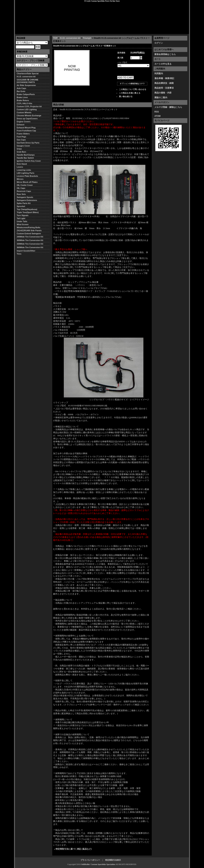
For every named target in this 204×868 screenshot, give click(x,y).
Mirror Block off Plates (27, 182)
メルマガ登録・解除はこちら (168, 107)
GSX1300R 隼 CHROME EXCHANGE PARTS (28, 81)
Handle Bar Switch (25, 158)
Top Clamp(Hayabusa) (27, 209)
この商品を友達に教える (130, 93)
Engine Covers (24, 122)
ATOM (157, 116)
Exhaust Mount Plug (26, 128)
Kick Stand (22, 164)
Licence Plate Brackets (27, 176)
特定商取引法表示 (113, 860)
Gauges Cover (23, 146)
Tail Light (21, 218)
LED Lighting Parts (25, 173)
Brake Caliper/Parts (26, 94)
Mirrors (20, 179)
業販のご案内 (161, 98)
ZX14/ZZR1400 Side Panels (29, 230)
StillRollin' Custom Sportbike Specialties (98, 864)
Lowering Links (24, 170)
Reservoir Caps (24, 191)
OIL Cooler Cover (25, 185)
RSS (157, 112)
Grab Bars (21, 152)
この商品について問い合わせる (133, 89)
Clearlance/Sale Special (28, 74)
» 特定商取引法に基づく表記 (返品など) (73, 849)
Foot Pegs (21, 137)
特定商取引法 (42, 31)
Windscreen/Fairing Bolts (29, 227)
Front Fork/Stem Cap (26, 131)
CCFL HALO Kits (24, 103)
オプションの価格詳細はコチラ (132, 84)
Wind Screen (23, 224)
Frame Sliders (23, 134)
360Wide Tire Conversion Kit (31, 247)
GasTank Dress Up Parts (28, 143)
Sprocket (21, 206)
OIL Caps (21, 188)
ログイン (159, 43)
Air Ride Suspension (26, 85)
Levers (20, 167)
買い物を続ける (126, 96)
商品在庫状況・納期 (164, 83)
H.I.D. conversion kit (70, 38)
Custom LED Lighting (27, 109)
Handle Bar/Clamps (26, 155)
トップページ (24, 31)
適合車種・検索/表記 (164, 78)
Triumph (87, 38)
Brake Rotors (23, 100)
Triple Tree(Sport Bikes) (28, 212)
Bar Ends (21, 91)
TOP (55, 38)
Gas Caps (21, 140)
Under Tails (22, 221)
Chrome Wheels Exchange (29, 116)
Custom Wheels (24, 112)
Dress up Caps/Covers (27, 119)
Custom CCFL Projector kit (29, 106)
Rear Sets (21, 194)
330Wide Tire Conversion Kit (31, 244)
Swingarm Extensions (27, 200)
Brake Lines (22, 97)
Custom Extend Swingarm (29, 234)
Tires (19, 254)
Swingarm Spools (25, 197)
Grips (19, 149)
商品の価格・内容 (163, 93)
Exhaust (21, 125)
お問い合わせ (180, 31)
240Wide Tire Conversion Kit (31, 237)
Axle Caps (21, 88)
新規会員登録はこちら (165, 54)
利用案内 (159, 74)
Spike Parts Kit (24, 203)
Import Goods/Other (26, 251)
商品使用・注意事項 (164, 88)
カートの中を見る (163, 64)
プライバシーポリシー (65, 31)
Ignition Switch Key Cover (29, 161)
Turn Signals (23, 215)
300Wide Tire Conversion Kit (31, 240)
